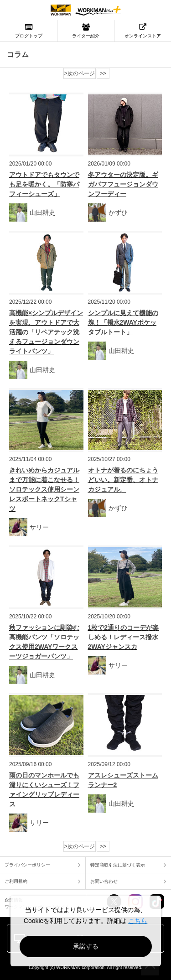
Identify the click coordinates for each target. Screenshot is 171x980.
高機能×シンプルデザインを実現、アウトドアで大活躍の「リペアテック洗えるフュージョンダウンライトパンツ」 (46, 332)
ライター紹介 (86, 31)
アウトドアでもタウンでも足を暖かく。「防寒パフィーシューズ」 (44, 184)
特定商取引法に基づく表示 (118, 865)
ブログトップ (28, 31)
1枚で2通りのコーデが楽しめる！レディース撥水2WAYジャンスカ (124, 637)
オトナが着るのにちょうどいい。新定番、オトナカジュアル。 (123, 480)
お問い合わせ (104, 881)
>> (103, 73)
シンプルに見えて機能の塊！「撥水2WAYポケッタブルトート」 (123, 322)
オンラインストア (143, 31)
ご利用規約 (16, 881)
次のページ (81, 73)
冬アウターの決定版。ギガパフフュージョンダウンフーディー (123, 184)
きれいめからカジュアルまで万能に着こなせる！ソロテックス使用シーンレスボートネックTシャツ (44, 489)
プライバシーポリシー (27, 865)
